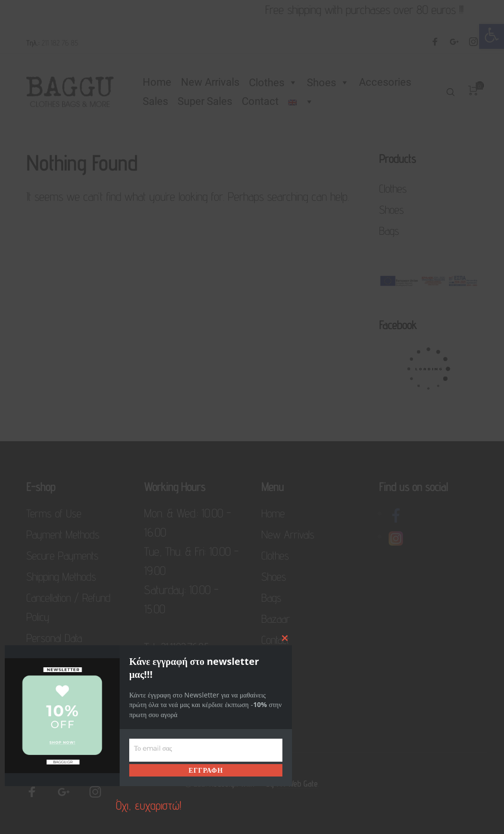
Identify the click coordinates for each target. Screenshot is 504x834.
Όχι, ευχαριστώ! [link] (149, 805)
